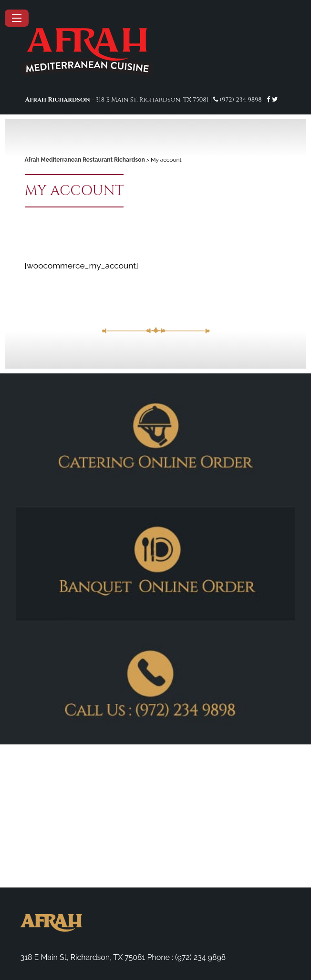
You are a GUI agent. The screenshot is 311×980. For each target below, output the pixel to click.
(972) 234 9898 (241, 100)
